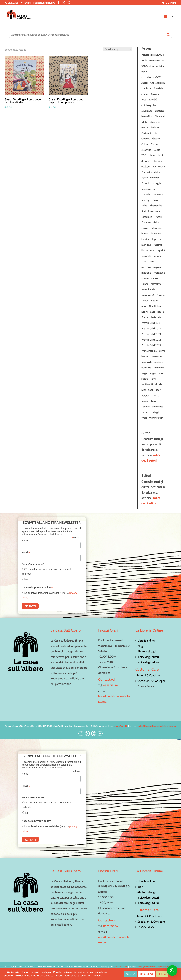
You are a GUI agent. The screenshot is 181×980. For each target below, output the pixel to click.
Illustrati (158, 245)
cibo (156, 133)
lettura (157, 256)
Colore (145, 144)
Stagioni (146, 395)
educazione (159, 166)
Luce (144, 261)
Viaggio (156, 412)
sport (159, 390)
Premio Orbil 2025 (151, 345)
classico (156, 139)
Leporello (146, 256)
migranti (158, 267)
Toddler (145, 407)
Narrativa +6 (148, 295)
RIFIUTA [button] (162, 974)
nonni (144, 312)
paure (161, 312)
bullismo (156, 127)
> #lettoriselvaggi (146, 651)
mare (152, 261)
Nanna (145, 284)
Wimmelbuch (156, 418)
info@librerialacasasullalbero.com (157, 726)
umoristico (158, 407)
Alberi (144, 83)
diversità (158, 161)
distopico (146, 161)
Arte (144, 99)
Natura (154, 301)
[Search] (168, 35)
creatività (146, 150)
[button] (172, 970)
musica (155, 278)
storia (156, 395)
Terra (154, 401)
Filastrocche (156, 206)
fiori (144, 211)
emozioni (155, 178)
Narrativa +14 (148, 289)
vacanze (146, 412)
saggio (153, 373)
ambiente (146, 88)
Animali (155, 94)
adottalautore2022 (151, 77)
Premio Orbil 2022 (151, 328)
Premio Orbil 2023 (151, 334)
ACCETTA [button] (130, 974)
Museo (145, 278)
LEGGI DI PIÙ (146, 974)
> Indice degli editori (148, 662)
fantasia (146, 194)
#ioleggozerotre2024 (153, 60)
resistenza (159, 368)
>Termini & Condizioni (149, 675)
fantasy (145, 200)
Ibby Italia (156, 233)
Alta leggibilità (157, 83)
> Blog (139, 646)
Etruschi (146, 183)
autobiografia (149, 105)
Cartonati (146, 133)
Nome (25, 540)
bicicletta (159, 111)
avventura (147, 111)
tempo (145, 401)
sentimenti (147, 384)
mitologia (146, 273)
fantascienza (148, 189)
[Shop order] (117, 49)
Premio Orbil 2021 (151, 323)
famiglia (157, 183)
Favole (155, 200)
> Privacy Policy (145, 927)
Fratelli (158, 217)
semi (153, 379)
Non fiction (155, 306)
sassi (161, 373)
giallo (156, 222)
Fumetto (146, 222)
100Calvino (148, 66)
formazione (154, 211)
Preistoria (156, 317)
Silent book (147, 390)
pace (153, 312)
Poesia (145, 317)
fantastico (158, 194)
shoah (158, 384)
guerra (145, 228)
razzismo (146, 368)
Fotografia (147, 217)
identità (145, 239)
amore (145, 94)
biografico (147, 116)
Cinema (145, 139)
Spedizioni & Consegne (151, 681)
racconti (159, 362)
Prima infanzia (149, 351)
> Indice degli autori (147, 657)
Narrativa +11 (158, 284)
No (27, 579)
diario (152, 155)
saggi (144, 373)
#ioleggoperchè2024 (153, 55)
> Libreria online (145, 641)
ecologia (146, 166)
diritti (160, 155)
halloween (156, 228)
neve (144, 306)
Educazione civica (151, 172)
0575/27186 (110, 686)
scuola (145, 379)
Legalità (161, 250)
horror (145, 233)
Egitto (145, 178)
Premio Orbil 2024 (151, 340)
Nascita (161, 295)
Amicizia (158, 88)
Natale (145, 301)
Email (26, 553)
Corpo (154, 144)
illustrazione (148, 250)
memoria (146, 267)
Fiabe (144, 206)
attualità (153, 99)
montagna (159, 273)
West (144, 418)
